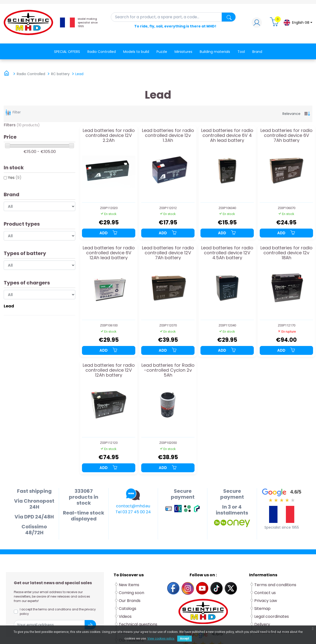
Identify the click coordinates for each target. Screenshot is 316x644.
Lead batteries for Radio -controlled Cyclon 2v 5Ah (168, 370)
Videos (125, 616)
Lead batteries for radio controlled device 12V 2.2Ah (109, 135)
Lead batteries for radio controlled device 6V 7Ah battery (286, 135)
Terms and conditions (275, 585)
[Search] (173, 17)
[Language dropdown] (298, 23)
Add (109, 233)
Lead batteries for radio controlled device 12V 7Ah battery (168, 253)
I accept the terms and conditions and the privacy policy (58, 612)
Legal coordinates (272, 616)
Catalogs (128, 609)
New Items (129, 585)
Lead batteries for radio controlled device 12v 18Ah (286, 253)
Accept (185, 639)
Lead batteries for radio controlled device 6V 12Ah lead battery (109, 253)
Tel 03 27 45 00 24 (133, 512)
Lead (9, 306)
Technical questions (138, 624)
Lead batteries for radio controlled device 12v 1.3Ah (168, 135)
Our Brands (130, 601)
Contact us (265, 593)
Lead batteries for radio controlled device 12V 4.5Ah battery (227, 253)
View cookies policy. (161, 639)
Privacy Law (266, 601)
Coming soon (131, 593)
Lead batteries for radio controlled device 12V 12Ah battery (109, 370)
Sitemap (262, 609)
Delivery (262, 624)
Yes (15, 178)
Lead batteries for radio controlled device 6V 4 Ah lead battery (227, 135)
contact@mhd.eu (133, 506)
